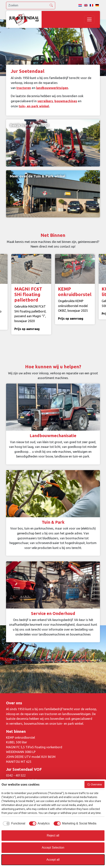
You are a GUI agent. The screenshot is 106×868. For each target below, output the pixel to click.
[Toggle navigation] (89, 19)
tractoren (24, 88)
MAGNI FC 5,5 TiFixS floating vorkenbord (34, 747)
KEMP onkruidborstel (21, 738)
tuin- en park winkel (34, 106)
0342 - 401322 (16, 775)
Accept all (53, 860)
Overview (94, 784)
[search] (31, 5)
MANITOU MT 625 (19, 762)
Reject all (53, 835)
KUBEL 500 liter (17, 742)
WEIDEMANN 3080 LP (21, 752)
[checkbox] (13, 823)
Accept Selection (53, 848)
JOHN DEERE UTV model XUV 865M (31, 757)
